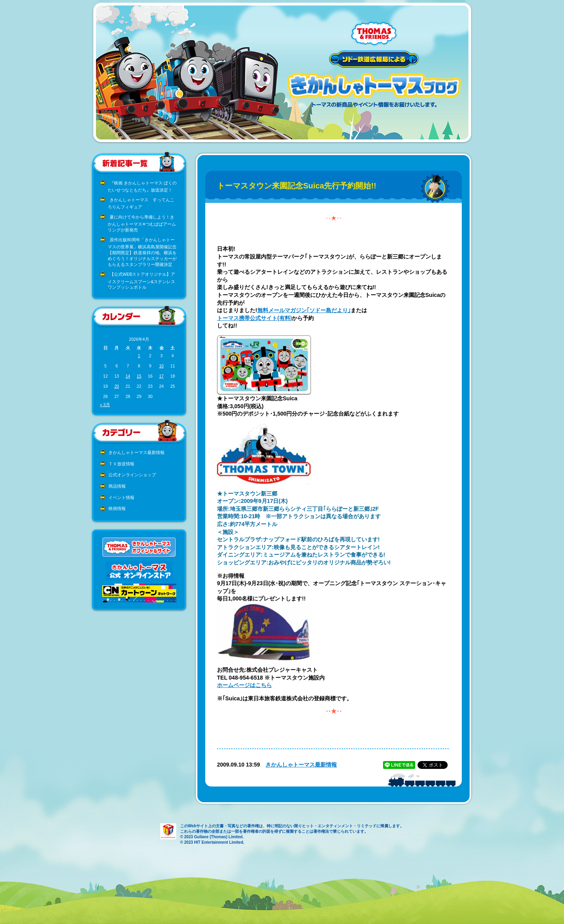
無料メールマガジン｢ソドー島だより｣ (304, 310)
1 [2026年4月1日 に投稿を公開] (139, 356)
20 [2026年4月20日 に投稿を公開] (117, 386)
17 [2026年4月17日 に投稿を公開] (161, 376)
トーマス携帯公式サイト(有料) (254, 318)
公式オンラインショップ (132, 475)
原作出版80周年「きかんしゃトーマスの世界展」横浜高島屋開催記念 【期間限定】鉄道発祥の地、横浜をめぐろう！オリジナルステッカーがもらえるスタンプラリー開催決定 (142, 252)
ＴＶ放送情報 (121, 464)
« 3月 (105, 405)
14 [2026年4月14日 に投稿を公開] (128, 376)
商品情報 (117, 486)
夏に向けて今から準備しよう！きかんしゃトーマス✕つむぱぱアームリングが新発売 (142, 223)
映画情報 (117, 508)
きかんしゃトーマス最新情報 (136, 452)
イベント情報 (121, 497)
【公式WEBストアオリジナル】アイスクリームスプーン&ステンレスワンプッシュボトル (141, 281)
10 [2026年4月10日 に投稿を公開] (161, 366)
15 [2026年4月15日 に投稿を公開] (139, 376)
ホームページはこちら (244, 685)
